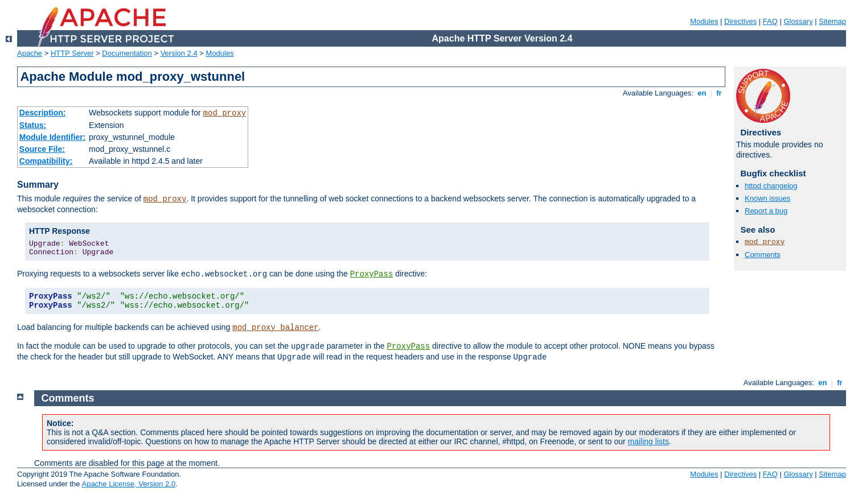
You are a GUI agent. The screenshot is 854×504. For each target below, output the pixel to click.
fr (719, 93)
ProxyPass (372, 274)
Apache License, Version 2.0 (128, 484)
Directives (740, 21)
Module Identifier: (53, 137)
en (702, 93)
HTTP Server (72, 53)
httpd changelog (771, 186)
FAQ (770, 21)
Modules (704, 21)
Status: (33, 125)
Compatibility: (46, 161)
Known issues (767, 198)
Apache (30, 53)
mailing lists (648, 441)
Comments (763, 255)
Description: (43, 113)
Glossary (798, 21)
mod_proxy (225, 113)
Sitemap (832, 21)
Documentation (127, 53)
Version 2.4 (179, 53)
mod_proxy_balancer (275, 328)
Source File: (42, 149)
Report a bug (766, 211)
